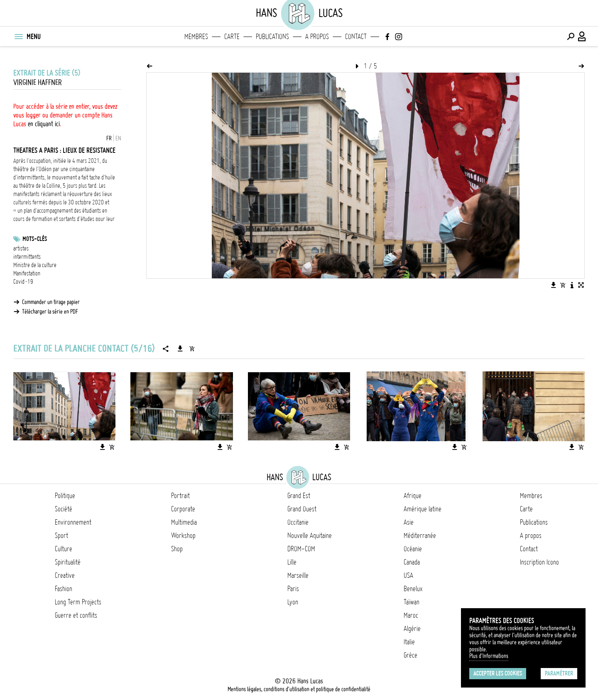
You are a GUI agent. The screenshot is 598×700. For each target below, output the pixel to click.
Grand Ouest (302, 509)
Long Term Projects (78, 602)
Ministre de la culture (35, 265)
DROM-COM (301, 549)
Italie (409, 642)
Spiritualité (68, 562)
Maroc (411, 615)
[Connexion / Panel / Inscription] (582, 37)
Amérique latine (423, 509)
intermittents (27, 257)
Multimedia (184, 522)
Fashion (64, 589)
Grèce (411, 655)
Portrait (180, 496)
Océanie (413, 549)
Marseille (298, 575)
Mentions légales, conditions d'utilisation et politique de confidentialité (299, 689)
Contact (356, 37)
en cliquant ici (44, 124)
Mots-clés (35, 239)
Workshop (183, 535)
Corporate (183, 509)
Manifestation (27, 273)
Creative (65, 575)
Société (64, 509)
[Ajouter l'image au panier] (563, 285)
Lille (292, 562)
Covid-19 (23, 282)
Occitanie (298, 522)
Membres (196, 37)
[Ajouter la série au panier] (192, 349)
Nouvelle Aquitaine (310, 535)
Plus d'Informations (489, 656)
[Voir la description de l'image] (572, 285)
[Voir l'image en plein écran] (581, 285)
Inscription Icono (539, 562)
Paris (293, 589)
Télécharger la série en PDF (50, 312)
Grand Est (299, 496)
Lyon (293, 602)
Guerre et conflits (76, 615)
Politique (65, 496)
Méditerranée (420, 535)
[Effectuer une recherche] (571, 37)
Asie (409, 522)
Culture (64, 549)
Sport (61, 535)
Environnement (73, 522)
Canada (412, 562)
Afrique (413, 496)
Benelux (413, 589)
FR (109, 138)
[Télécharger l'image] (554, 285)
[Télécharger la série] (180, 349)
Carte (232, 37)
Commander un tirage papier (51, 302)
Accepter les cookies (498, 673)
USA (408, 575)
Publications (272, 37)
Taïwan (412, 602)
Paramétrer (559, 673)
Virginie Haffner (38, 82)
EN (118, 138)
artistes (21, 248)
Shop (177, 549)
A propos (317, 37)
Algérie (412, 629)
